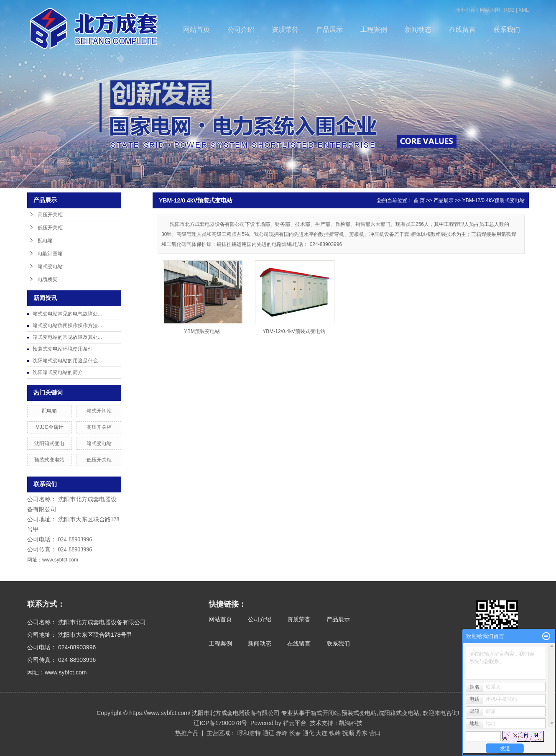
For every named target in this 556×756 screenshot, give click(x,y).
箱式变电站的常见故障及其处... (67, 337)
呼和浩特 (249, 733)
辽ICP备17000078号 (220, 723)
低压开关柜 (50, 228)
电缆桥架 (48, 279)
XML (524, 10)
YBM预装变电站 (202, 331)
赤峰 (282, 733)
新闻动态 (418, 29)
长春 (295, 733)
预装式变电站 (49, 460)
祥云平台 (295, 723)
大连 (321, 733)
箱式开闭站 (99, 411)
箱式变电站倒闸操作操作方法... (67, 325)
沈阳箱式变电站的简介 (58, 372)
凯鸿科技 (351, 723)
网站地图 (490, 10)
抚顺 (348, 733)
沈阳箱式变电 (49, 443)
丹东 (362, 733)
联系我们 (507, 29)
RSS (509, 10)
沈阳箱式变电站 (399, 713)
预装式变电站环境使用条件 (63, 349)
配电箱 (45, 241)
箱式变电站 (50, 267)
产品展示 (329, 29)
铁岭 (335, 733)
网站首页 (196, 29)
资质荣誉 (285, 29)
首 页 (419, 200)
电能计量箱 (50, 254)
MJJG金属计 (50, 427)
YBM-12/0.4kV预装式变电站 (494, 200)
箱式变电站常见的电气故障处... (67, 314)
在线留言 (462, 29)
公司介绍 (241, 29)
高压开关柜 (50, 215)
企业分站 (466, 10)
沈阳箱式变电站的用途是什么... (67, 361)
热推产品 (187, 733)
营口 (375, 733)
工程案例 (374, 29)
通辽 (268, 733)
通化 (309, 733)
